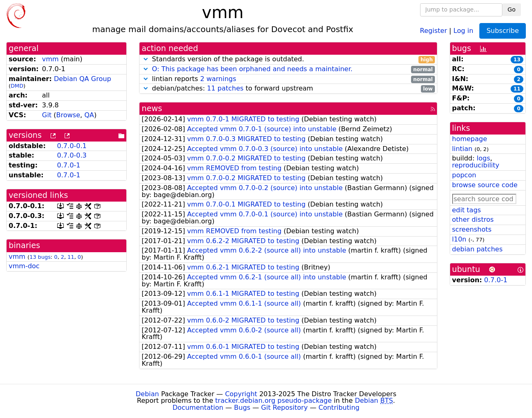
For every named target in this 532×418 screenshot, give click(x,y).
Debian (148, 394)
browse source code (485, 185)
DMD (17, 86)
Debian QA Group (82, 79)
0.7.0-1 (69, 165)
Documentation (198, 408)
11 (71, 257)
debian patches (477, 249)
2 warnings (218, 79)
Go (512, 9)
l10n (459, 239)
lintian (462, 149)
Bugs (242, 408)
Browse (68, 115)
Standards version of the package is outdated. (288, 59)
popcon (464, 175)
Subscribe (503, 31)
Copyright (241, 394)
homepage (470, 139)
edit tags (467, 210)
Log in (463, 30)
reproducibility (476, 165)
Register (434, 30)
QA (89, 115)
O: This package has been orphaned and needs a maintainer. (252, 69)
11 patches (225, 88)
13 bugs (40, 257)
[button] (146, 59)
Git (47, 115)
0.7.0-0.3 (72, 155)
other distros (473, 219)
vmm (50, 59)
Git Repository (285, 408)
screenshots (472, 229)
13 (517, 60)
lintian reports (288, 79)
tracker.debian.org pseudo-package (273, 401)
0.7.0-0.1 (72, 146)
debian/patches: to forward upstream (288, 89)
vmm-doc (24, 266)
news (152, 108)
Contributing (339, 408)
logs (483, 158)
